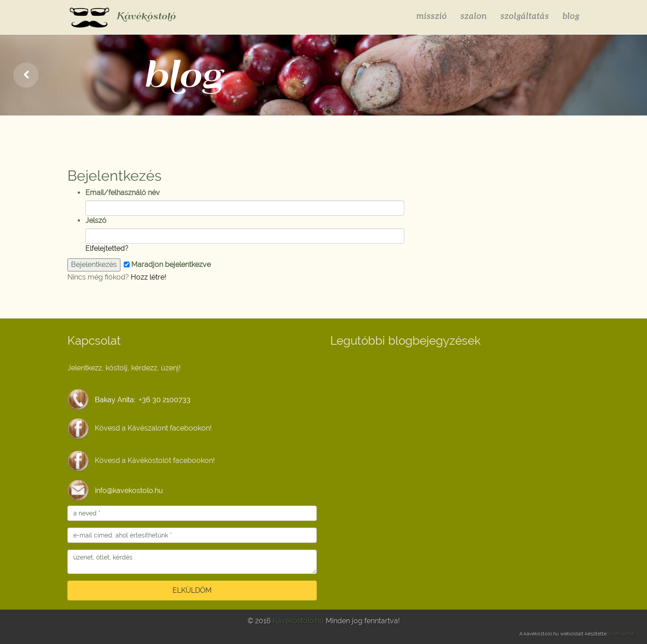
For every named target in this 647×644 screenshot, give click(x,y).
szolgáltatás (525, 16)
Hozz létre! (148, 277)
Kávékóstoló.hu (298, 621)
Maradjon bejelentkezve (166, 264)
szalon (474, 16)
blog (571, 16)
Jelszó (96, 220)
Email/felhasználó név (123, 193)
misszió (432, 16)
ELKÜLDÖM (192, 590)
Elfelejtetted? (107, 248)
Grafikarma (621, 634)
